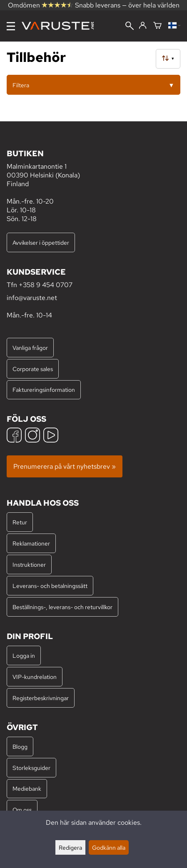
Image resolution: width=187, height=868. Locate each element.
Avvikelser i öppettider (41, 242)
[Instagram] (32, 436)
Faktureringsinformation (44, 390)
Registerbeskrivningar (41, 698)
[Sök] (130, 27)
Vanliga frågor (30, 348)
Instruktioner (29, 564)
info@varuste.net (32, 298)
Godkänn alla (109, 847)
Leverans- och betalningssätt (50, 586)
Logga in (24, 655)
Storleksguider (31, 768)
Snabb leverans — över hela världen (127, 5)
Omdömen (40, 5)
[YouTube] (51, 436)
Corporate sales (33, 369)
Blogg (20, 746)
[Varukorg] (157, 26)
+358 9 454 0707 (46, 285)
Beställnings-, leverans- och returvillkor (62, 607)
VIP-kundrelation (35, 677)
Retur (20, 522)
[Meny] (11, 26)
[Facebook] (14, 436)
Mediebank (27, 788)
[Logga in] (143, 26)
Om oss (22, 810)
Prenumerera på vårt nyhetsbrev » (65, 466)
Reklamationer (31, 543)
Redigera (70, 847)
